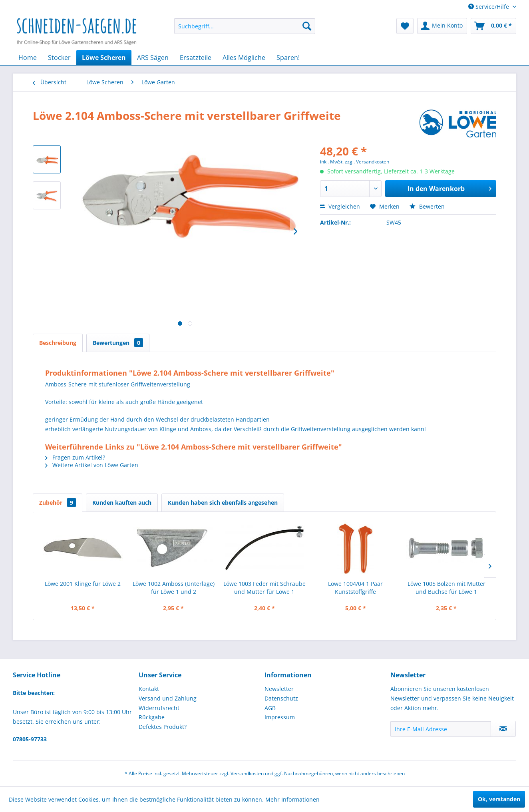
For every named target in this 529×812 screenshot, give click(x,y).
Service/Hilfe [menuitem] (489, 7)
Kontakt (149, 689)
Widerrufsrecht (159, 708)
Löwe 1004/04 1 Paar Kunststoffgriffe (355, 588)
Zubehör (58, 503)
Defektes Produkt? (163, 727)
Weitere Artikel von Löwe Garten (92, 465)
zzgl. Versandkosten (367, 162)
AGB (270, 708)
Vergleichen (340, 206)
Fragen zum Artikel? (75, 457)
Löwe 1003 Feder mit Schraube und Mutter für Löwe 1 (264, 588)
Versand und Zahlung (168, 698)
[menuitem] (245, 26)
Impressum (280, 717)
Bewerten (427, 206)
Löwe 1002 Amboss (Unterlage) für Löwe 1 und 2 (174, 588)
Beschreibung (58, 343)
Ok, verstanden (499, 799)
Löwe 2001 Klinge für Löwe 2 (83, 584)
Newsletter (279, 689)
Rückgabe (152, 717)
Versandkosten (247, 773)
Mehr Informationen (292, 799)
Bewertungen (118, 343)
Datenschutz (281, 698)
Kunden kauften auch (122, 503)
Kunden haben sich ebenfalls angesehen (223, 503)
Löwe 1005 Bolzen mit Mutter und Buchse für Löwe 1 (446, 588)
